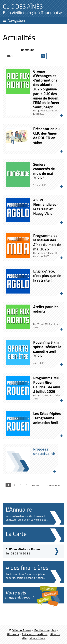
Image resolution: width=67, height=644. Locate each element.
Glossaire (13, 634)
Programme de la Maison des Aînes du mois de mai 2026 (47, 242)
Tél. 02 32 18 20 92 (23, 551)
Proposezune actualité (44, 451)
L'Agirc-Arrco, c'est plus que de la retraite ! (47, 276)
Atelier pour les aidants (46, 309)
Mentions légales (45, 630)
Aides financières (27, 568)
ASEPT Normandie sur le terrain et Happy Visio (46, 207)
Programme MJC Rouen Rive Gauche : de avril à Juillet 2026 (47, 385)
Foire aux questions (35, 634)
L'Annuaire (19, 509)
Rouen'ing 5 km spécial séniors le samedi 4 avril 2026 (47, 349)
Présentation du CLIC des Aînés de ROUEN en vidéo (46, 136)
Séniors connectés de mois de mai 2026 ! (44, 171)
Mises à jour (37, 638)
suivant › (37, 485)
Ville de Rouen (22, 630)
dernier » (54, 485)
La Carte (16, 534)
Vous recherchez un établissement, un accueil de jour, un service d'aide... (27, 518)
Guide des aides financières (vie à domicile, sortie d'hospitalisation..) (26, 576)
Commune (28, 50)
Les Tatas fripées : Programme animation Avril (47, 418)
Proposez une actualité (53, 470)
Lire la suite (60, 114)
